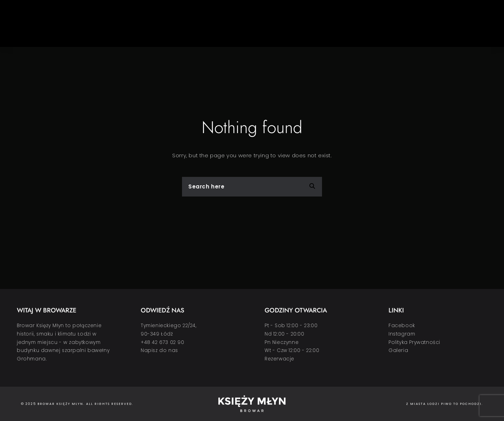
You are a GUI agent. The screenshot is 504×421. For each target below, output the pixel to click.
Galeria (398, 350)
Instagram (402, 334)
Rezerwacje (279, 359)
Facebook (402, 326)
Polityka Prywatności (414, 342)
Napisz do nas (159, 350)
